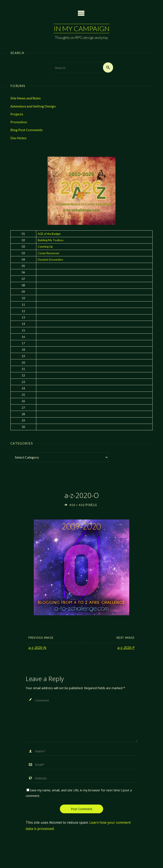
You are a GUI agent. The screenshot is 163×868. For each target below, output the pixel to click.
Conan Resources (48, 253)
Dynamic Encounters (50, 260)
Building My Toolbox (51, 240)
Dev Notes (18, 138)
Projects (17, 114)
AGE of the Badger (49, 234)
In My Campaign (82, 28)
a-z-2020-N (37, 648)
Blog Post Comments (27, 130)
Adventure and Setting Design (33, 106)
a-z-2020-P (126, 648)
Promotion (19, 122)
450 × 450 (77, 505)
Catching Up (45, 247)
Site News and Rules (26, 98)
